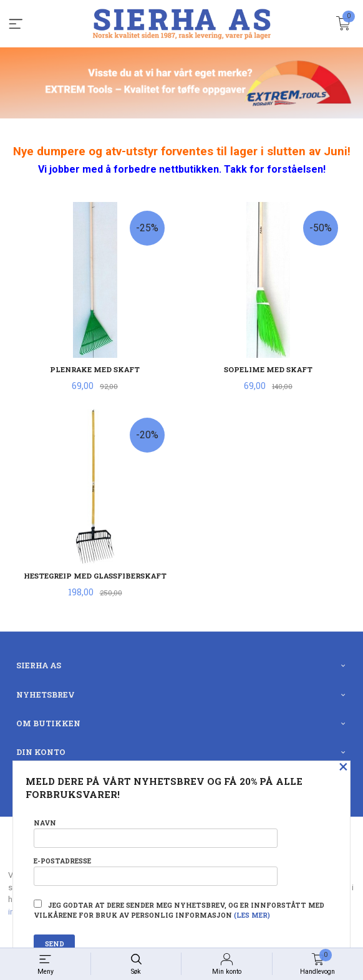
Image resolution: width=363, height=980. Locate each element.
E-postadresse (155, 871)
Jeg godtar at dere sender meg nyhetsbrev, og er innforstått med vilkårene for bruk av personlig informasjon (179, 910)
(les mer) (252, 915)
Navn (155, 833)
